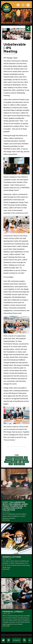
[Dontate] (16, 640)
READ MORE (6, 520)
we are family (19, 464)
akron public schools (14, 457)
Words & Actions (12, 557)
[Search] (24, 640)
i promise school (11, 462)
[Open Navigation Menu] (9, 640)
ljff (11, 464)
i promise (9, 460)
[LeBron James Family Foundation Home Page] (3, 640)
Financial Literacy (13, 612)
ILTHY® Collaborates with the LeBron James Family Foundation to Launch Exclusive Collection (15, 506)
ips (20, 462)
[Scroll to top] (30, 640)
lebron (26, 462)
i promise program (21, 460)
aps (26, 457)
